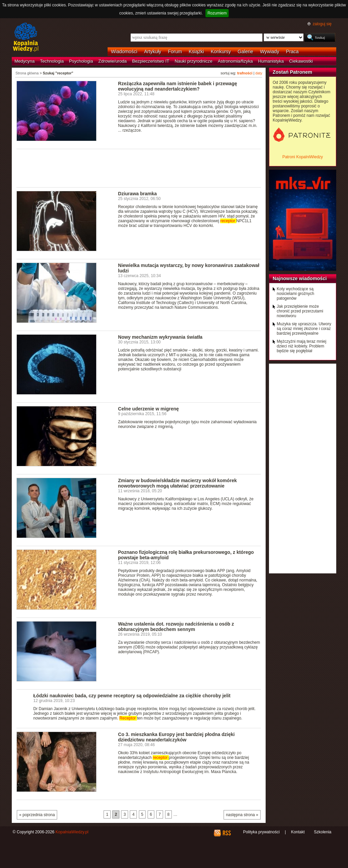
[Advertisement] (139, 168)
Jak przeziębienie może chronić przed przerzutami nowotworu (300, 311)
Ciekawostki (301, 61)
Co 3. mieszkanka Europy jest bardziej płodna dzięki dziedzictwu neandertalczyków (176, 737)
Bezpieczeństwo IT (151, 61)
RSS (226, 833)
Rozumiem (217, 13)
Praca (293, 52)
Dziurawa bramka (137, 194)
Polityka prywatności (261, 832)
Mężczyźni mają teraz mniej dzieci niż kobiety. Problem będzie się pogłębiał (301, 346)
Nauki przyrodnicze (194, 61)
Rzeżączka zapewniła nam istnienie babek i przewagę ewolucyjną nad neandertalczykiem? (178, 86)
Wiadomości (124, 52)
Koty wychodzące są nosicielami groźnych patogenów (295, 294)
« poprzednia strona (37, 815)
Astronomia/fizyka (235, 61)
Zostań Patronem (293, 72)
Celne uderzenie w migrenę (148, 409)
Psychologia (81, 61)
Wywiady (269, 52)
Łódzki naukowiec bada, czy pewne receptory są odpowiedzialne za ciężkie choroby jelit (132, 696)
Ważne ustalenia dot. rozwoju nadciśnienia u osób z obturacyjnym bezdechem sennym (176, 627)
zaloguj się (322, 24)
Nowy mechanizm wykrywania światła (160, 337)
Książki (196, 52)
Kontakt (298, 832)
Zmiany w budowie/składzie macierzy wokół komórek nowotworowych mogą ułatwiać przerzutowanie (177, 483)
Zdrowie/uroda (113, 61)
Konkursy (221, 52)
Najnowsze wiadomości (300, 278)
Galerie (245, 52)
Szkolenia (322, 832)
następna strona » (242, 815)
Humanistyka (271, 61)
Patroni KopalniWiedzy (303, 157)
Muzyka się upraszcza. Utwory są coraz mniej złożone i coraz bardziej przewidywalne (304, 329)
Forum (175, 52)
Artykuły (152, 52)
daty (259, 73)
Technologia (52, 61)
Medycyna (25, 61)
